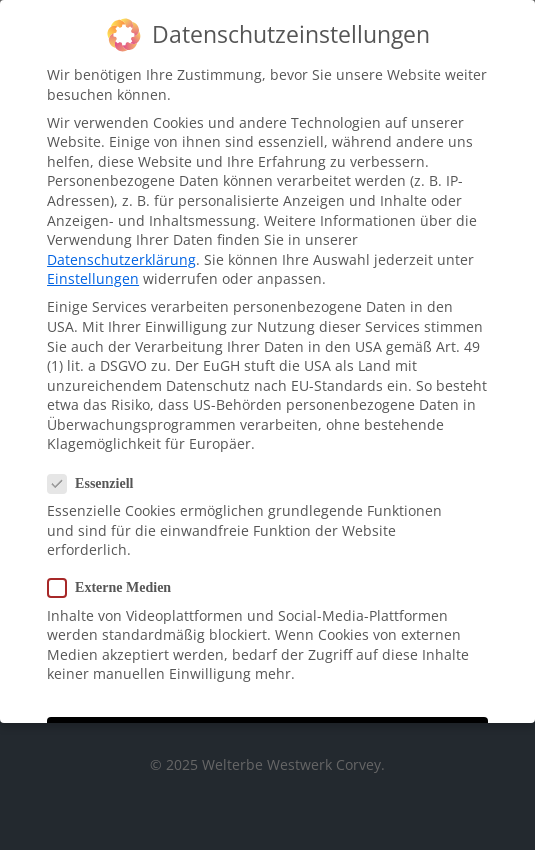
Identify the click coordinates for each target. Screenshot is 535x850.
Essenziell (98, 473)
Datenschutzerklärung (121, 249)
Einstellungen (93, 269)
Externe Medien (117, 578)
